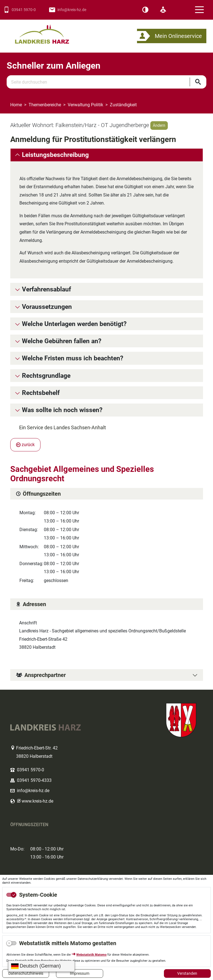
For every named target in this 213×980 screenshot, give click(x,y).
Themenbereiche (45, 105)
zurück (25, 445)
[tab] (107, 155)
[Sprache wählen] (41, 966)
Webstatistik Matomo (91, 955)
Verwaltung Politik (85, 105)
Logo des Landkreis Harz (49, 32)
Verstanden (187, 973)
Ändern (159, 125)
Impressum (80, 973)
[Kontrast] (145, 10)
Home (16, 105)
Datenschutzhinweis (26, 973)
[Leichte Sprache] (163, 10)
